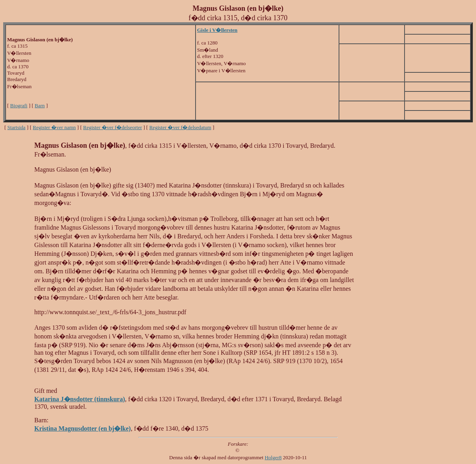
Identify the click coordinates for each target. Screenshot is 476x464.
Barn (40, 105)
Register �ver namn (54, 127)
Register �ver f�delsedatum (180, 127)
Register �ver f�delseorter (112, 127)
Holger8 (273, 457)
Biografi (19, 105)
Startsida (17, 127)
